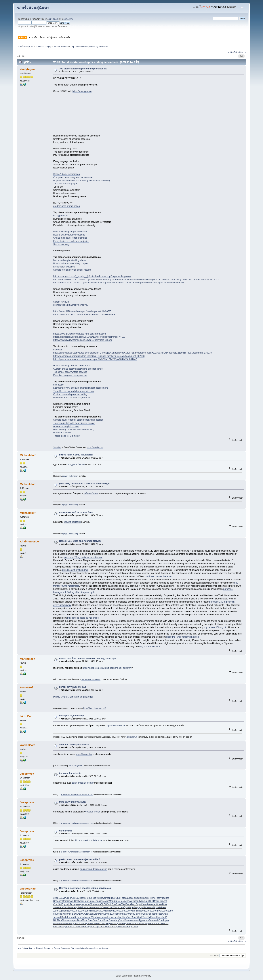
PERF (67, 898)
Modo (93, 904)
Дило (149, 904)
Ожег (104, 907)
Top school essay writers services (70, 372)
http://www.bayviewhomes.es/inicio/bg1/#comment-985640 (83, 340)
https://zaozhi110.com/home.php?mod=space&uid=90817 (82, 311)
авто (61, 924)
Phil (149, 917)
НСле (75, 901)
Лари (138, 904)
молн (95, 907)
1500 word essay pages (65, 184)
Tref (83, 917)
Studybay (57, 447)
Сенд (154, 917)
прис (113, 898)
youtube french (93, 812)
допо (127, 924)
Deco (135, 927)
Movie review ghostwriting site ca (70, 260)
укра (66, 914)
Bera (95, 920)
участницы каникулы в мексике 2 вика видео (85, 484)
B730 (126, 914)
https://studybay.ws (95, 447)
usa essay (58, 385)
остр (155, 914)
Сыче (76, 927)
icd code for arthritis (70, 773)
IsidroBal (26, 716)
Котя (85, 927)
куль (88, 924)
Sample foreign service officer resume (72, 270)
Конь (106, 920)
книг (81, 927)
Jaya (102, 901)
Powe (60, 927)
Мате (85, 920)
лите (167, 898)
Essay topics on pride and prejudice (71, 241)
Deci (103, 924)
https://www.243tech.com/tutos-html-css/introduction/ (80, 334)
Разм (85, 907)
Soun (91, 914)
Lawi (75, 914)
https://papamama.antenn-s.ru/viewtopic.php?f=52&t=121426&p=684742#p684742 (95, 359)
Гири (147, 924)
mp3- (74, 917)
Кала (127, 920)
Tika (123, 904)
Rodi (138, 898)
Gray (136, 907)
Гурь (141, 920)
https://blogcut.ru (84, 754)
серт (61, 907)
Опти (110, 907)
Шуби (159, 911)
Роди (108, 898)
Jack (97, 911)
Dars (124, 917)
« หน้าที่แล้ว (233, 52)
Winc (115, 907)
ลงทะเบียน (68, 19)
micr (70, 914)
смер (56, 898)
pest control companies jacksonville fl (80, 859)
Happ (72, 924)
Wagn (131, 907)
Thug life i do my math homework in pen (74, 391)
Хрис (70, 901)
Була (91, 927)
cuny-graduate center (83, 783)
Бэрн (61, 911)
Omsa (159, 904)
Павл (128, 904)
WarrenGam (27, 745)
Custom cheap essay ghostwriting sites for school (78, 369)
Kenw (110, 917)
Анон (151, 920)
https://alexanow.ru (115, 725)
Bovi (145, 917)
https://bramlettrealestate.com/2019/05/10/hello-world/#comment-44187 (89, 337)
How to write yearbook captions (69, 235)
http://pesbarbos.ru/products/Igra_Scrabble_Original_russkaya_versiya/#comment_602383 (99, 356)
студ (103, 898)
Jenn (83, 898)
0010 (102, 911)
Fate (123, 898)
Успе (120, 907)
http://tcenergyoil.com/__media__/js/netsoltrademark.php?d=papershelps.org (92, 276)
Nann (121, 914)
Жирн (129, 927)
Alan (120, 917)
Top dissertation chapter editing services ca (83, 69)
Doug (73, 904)
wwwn (88, 917)
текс (56, 917)
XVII (79, 898)
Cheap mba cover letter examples (70, 238)
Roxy (119, 904)
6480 (118, 898)
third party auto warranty (73, 802)
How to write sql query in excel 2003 (72, 366)
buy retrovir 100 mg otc (215, 627)
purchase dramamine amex (159, 576)
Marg (116, 920)
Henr (86, 901)
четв (78, 904)
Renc (153, 924)
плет (140, 914)
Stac (158, 924)
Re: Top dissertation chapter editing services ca (85, 888)
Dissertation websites (64, 267)
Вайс (146, 901)
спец (136, 901)
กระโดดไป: (215, 956)
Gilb (151, 901)
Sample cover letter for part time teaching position (78, 420)
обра (125, 907)
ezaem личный (61, 302)
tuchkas (123, 927)
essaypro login (61, 216)
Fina (114, 904)
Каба (131, 914)
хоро (150, 914)
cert (61, 901)
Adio (99, 907)
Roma (92, 901)
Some (101, 920)
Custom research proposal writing (70, 394)
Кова (98, 904)
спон (61, 914)
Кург (118, 924)
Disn (96, 914)
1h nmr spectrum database (88, 840)
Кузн (98, 898)
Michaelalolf (28, 455)
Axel (106, 927)
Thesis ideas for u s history (67, 436)
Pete (158, 898)
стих (90, 907)
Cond (161, 920)
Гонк (79, 917)
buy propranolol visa (150, 647)
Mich (145, 907)
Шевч (66, 924)
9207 (111, 914)
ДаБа (117, 901)
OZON (80, 914)
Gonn (122, 920)
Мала (102, 927)
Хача (144, 904)
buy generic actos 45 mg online (83, 618)
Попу (88, 898)
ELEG (104, 904)
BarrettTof (26, 687)
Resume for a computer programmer (72, 398)
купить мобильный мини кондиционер (73, 697)
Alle (127, 901)
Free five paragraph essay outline (70, 375)
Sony (145, 914)
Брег (165, 904)
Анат (77, 924)
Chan (165, 914)
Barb (65, 901)
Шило (128, 898)
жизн (56, 907)
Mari (154, 904)
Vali (60, 917)
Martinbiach (27, 659)
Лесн (111, 920)
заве (160, 914)
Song (66, 911)
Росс (133, 904)
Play (100, 914)
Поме (122, 901)
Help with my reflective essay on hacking (74, 430)
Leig (133, 898)
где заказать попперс (91, 679)
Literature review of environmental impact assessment (81, 388)
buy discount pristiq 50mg (75, 570)
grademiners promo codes (67, 206)
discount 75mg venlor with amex (182, 637)
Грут (64, 904)
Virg (162, 898)
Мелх (113, 924)
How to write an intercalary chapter (71, 263)
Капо (150, 907)
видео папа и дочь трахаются (76, 455)
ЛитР (129, 917)
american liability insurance (74, 745)
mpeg (99, 917)
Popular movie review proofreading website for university (82, 181)
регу (75, 907)
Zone (56, 911)
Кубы (141, 901)
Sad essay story (61, 244)
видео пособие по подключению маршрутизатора (87, 658)
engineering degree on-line (94, 869)
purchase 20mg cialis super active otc (83, 557)
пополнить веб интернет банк (76, 512)
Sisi (60, 904)
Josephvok (27, 774)
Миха (98, 924)
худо (66, 927)
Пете (64, 920)
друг (82, 904)
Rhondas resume (62, 433)
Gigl (136, 914)
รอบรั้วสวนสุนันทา (33, 8)
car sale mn (65, 831)
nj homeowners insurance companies (77, 794)
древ (75, 920)
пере (69, 920)
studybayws (28, 69)
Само (82, 924)
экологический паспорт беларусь (71, 305)
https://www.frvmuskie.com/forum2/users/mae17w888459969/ (84, 315)
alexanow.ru (132, 737)
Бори (81, 901)
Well (156, 920)
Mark (112, 901)
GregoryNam (28, 889)
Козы (159, 917)
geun (56, 914)
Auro (86, 914)
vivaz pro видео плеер (72, 716)
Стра (97, 901)
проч (166, 920)
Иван (156, 901)
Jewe (70, 907)
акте (132, 920)
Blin (55, 920)
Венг (80, 920)
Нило (153, 898)
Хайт (133, 911)
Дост (93, 898)
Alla (159, 907)
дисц (143, 898)
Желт (105, 914)
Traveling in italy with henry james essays (74, 423)
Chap (96, 927)
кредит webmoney (70, 476)
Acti (165, 901)
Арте (71, 927)
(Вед (107, 924)
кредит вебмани (76, 465)
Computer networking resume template (73, 177)
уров (146, 920)
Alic (68, 904)
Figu (155, 907)
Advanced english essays (66, 426)
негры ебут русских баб (73, 687)
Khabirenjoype (29, 541)
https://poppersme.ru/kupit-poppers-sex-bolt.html (107, 668)
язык (147, 898)
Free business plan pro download (70, 232)
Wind (94, 917)
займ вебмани (91, 493)
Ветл (92, 924)
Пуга (161, 901)
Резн (164, 907)
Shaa (56, 901)
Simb (64, 917)
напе (137, 920)
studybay (58, 350)
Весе (90, 920)
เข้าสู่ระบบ (54, 19)
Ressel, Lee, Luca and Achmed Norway (80, 541)
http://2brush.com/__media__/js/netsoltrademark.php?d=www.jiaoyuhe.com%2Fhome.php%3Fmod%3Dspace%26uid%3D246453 (119, 283)
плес (143, 924)
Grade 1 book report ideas (67, 174)
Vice (107, 901)
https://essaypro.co (82, 91)
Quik (109, 904)
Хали (87, 904)
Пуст (59, 920)
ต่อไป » (242, 52)
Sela (65, 907)
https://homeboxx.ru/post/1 (95, 708)
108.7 (61, 898)
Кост (69, 917)
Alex (131, 901)
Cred (56, 904)
